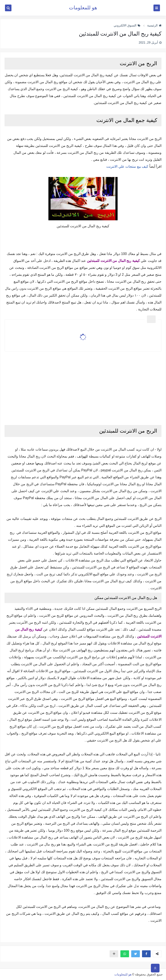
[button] (146, 954)
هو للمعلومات (83, 8)
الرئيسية (154, 25)
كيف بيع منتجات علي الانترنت (127, 166)
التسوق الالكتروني (127, 25)
